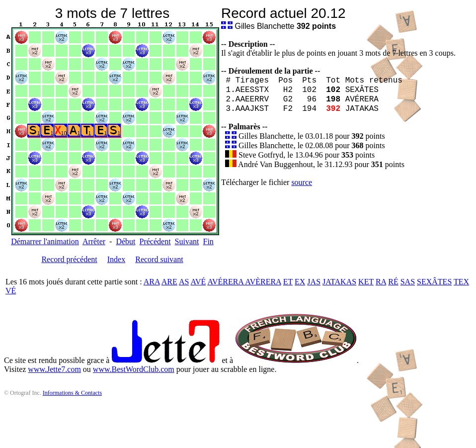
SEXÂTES (434, 282)
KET (366, 282)
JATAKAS (339, 282)
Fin (208, 241)
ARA (152, 282)
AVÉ (198, 282)
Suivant (187, 241)
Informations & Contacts (72, 393)
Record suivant (159, 259)
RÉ (393, 282)
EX (300, 282)
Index (116, 259)
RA (381, 282)
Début (125, 241)
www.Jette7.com (54, 369)
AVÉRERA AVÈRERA (244, 282)
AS (184, 282)
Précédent (155, 241)
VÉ (11, 291)
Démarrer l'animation (45, 241)
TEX (461, 282)
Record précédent (69, 259)
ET (288, 282)
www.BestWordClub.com (134, 369)
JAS (314, 282)
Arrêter (94, 241)
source (302, 182)
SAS (408, 282)
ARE (169, 282)
